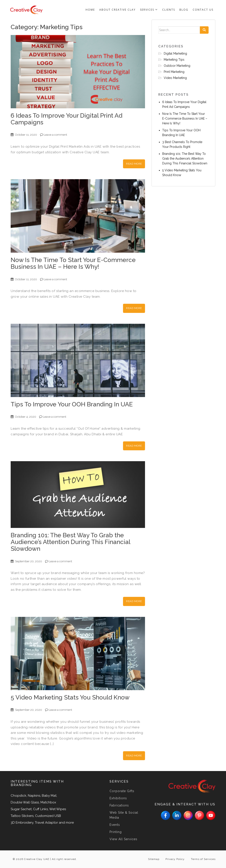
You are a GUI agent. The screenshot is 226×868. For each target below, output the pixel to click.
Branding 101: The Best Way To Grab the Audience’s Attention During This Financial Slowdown (70, 542)
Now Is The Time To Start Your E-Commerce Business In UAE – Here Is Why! (73, 263)
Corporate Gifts (122, 791)
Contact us (203, 10)
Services (149, 10)
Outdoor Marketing (177, 66)
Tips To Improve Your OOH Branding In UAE (72, 404)
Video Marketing (175, 78)
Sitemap (153, 859)
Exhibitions (118, 798)
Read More (134, 164)
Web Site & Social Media (124, 815)
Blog (184, 10)
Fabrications (119, 805)
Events (115, 825)
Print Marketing (174, 72)
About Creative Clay (117, 10)
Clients (169, 10)
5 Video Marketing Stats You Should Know (70, 697)
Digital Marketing (175, 53)
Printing (116, 832)
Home (90, 10)
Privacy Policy (175, 859)
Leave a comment (55, 135)
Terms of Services (203, 859)
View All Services (123, 839)
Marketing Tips (174, 60)
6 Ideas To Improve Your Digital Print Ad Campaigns (67, 119)
